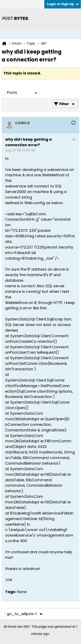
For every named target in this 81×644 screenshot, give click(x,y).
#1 (74, 140)
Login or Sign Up (63, 4)
